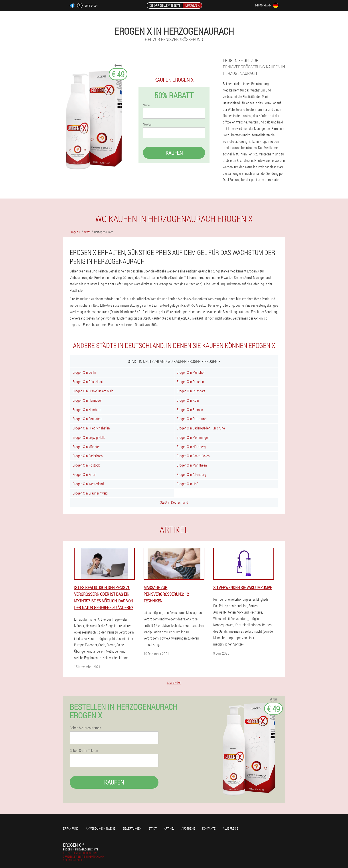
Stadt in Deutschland (174, 502)
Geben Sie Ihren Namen (85, 728)
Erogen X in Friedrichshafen (91, 428)
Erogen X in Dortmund (192, 419)
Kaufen (174, 153)
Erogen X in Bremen (190, 410)
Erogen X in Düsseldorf (88, 382)
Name (146, 105)
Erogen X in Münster (86, 447)
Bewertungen (132, 828)
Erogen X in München (191, 372)
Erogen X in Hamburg (87, 410)
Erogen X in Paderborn (88, 456)
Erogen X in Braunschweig (90, 493)
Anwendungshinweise (101, 828)
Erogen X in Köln (188, 400)
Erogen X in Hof (187, 484)
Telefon (147, 125)
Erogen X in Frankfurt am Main (93, 391)
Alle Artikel (174, 683)
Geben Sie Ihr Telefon (84, 751)
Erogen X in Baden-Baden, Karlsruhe (201, 428)
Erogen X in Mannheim (192, 465)
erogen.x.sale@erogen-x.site (81, 849)
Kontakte (209, 828)
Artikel (169, 828)
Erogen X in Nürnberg (191, 447)
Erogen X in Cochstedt (88, 419)
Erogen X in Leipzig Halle (89, 437)
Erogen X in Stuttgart (191, 391)
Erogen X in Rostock (86, 465)
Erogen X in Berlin (84, 372)
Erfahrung (71, 828)
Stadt (153, 828)
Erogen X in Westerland (88, 484)
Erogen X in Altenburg (191, 474)
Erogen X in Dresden (190, 382)
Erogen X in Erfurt (85, 474)
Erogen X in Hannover (87, 400)
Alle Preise (230, 828)
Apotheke (188, 828)
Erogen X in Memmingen (193, 437)
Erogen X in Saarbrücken (193, 456)
